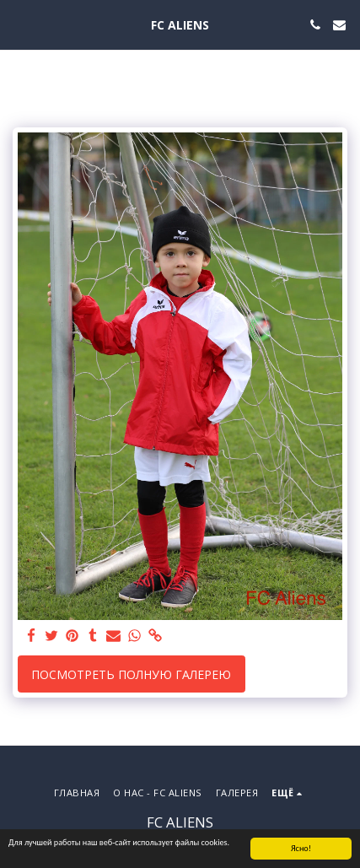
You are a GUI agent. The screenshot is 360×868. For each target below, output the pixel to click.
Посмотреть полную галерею (131, 674)
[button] (19, 24)
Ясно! (301, 849)
